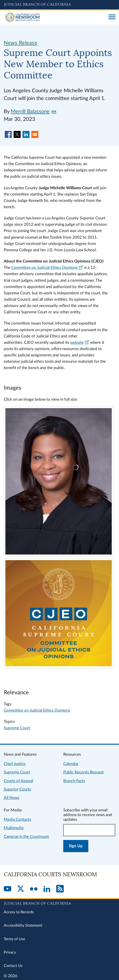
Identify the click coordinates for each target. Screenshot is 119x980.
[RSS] (60, 889)
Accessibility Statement (23, 925)
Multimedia (14, 828)
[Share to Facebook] (8, 134)
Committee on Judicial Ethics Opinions (37, 710)
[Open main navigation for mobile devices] (112, 17)
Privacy (10, 952)
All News (11, 798)
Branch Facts (74, 781)
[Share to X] (17, 134)
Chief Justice (15, 764)
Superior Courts (17, 789)
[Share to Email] (35, 134)
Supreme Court (17, 728)
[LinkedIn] (47, 889)
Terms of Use (14, 939)
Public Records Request (84, 772)
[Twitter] (21, 889)
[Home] (54, 17)
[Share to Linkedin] (26, 134)
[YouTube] (7, 889)
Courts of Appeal (18, 781)
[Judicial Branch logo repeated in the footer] (59, 903)
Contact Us (13, 966)
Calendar (71, 764)
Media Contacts (17, 819)
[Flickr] (34, 889)
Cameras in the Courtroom (26, 837)
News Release (21, 43)
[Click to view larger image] (58, 553)
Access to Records (19, 912)
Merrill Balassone (33, 111)
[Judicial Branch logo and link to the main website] (59, 5)
